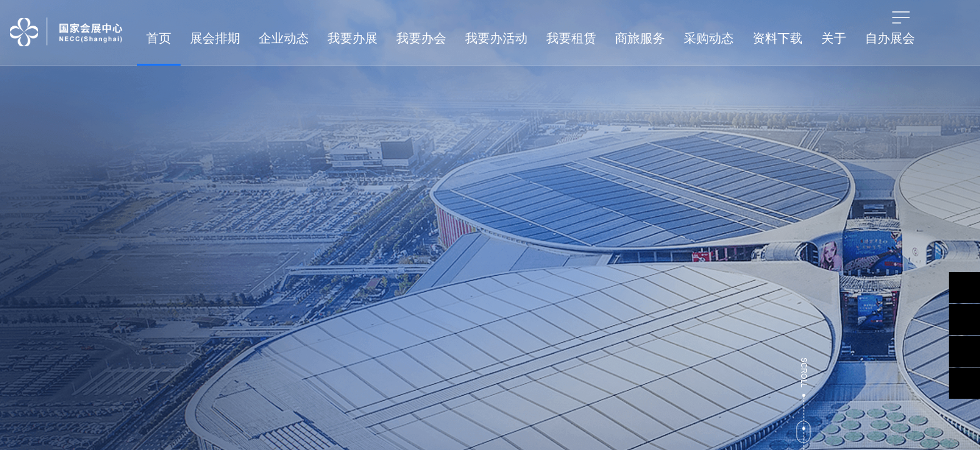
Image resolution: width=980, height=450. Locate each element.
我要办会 (421, 38)
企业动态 (284, 38)
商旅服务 (640, 38)
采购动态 (709, 38)
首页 (159, 38)
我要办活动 (496, 38)
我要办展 (352, 38)
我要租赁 (571, 38)
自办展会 (890, 38)
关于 (834, 38)
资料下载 (777, 38)
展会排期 (215, 38)
